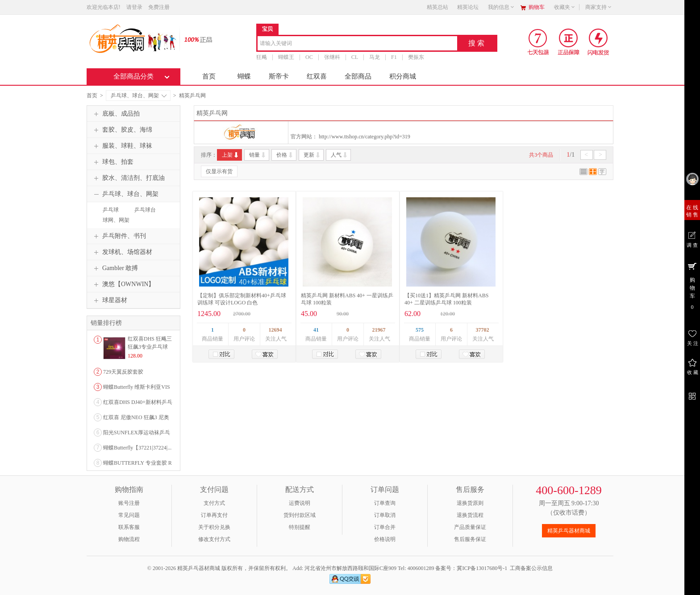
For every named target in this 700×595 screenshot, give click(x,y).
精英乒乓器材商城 (569, 531)
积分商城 (403, 76)
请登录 (134, 7)
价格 (285, 155)
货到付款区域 (300, 515)
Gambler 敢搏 (115, 268)
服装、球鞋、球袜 (122, 146)
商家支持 (599, 7)
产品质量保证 (470, 527)
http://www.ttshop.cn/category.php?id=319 (365, 137)
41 (316, 330)
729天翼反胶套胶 (123, 372)
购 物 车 (692, 286)
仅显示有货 (219, 171)
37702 (483, 330)
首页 (209, 76)
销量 (258, 155)
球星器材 (109, 300)
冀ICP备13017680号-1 (482, 568)
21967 (379, 330)
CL (355, 57)
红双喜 (317, 76)
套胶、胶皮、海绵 (122, 130)
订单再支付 (214, 515)
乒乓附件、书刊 (119, 236)
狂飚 (262, 57)
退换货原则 (470, 503)
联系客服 (129, 527)
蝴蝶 (244, 76)
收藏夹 (565, 7)
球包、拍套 (112, 162)
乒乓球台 (145, 210)
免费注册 (159, 7)
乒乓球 (111, 210)
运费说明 (300, 503)
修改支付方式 (214, 539)
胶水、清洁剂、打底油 (128, 178)
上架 (231, 155)
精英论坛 (468, 7)
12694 (275, 330)
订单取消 (385, 515)
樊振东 (416, 57)
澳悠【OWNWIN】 (123, 284)
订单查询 (385, 503)
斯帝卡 (279, 76)
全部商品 (358, 76)
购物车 (537, 7)
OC (309, 57)
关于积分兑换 (214, 527)
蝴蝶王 (286, 57)
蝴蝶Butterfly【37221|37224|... (137, 448)
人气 (340, 155)
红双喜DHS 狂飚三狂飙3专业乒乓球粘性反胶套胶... (150, 347)
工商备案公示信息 (531, 568)
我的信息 (501, 7)
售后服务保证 (470, 539)
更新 (312, 155)
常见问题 (129, 515)
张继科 (332, 57)
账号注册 (129, 503)
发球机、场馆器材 (122, 252)
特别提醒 (300, 527)
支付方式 (214, 503)
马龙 (375, 57)
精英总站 (437, 7)
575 (420, 330)
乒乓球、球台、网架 (139, 96)
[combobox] (357, 44)
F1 (394, 57)
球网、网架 (116, 220)
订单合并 (385, 527)
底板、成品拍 (116, 114)
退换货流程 (470, 515)
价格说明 (385, 539)
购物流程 (129, 539)
